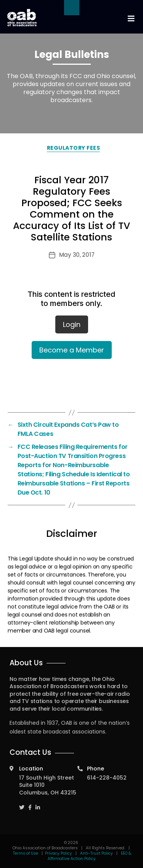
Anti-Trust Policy (96, 853)
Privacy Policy (59, 853)
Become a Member (72, 350)
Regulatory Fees (74, 148)
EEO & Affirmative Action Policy (90, 856)
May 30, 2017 (77, 255)
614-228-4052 (107, 778)
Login (72, 324)
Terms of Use (26, 853)
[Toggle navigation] (131, 19)
